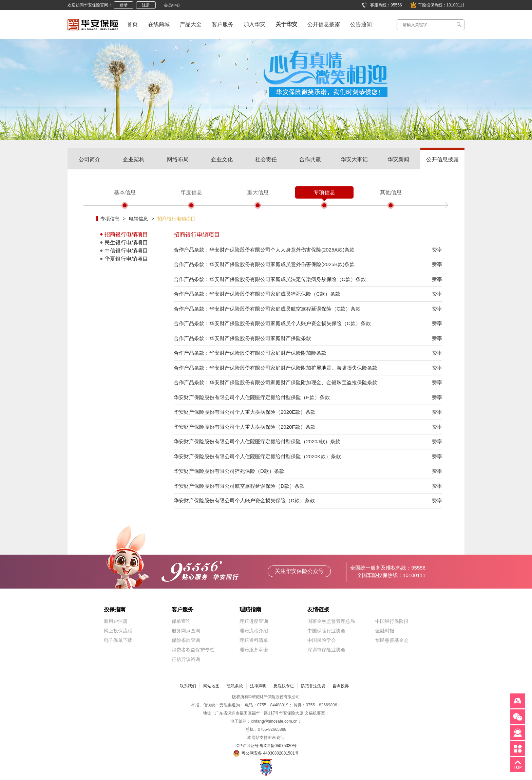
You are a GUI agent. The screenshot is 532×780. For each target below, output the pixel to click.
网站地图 (211, 686)
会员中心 (172, 5)
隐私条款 (235, 686)
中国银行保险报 (392, 621)
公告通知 (361, 24)
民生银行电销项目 (126, 243)
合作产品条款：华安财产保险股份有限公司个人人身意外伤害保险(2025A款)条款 (264, 250)
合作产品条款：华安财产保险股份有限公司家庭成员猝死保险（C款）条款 (257, 294)
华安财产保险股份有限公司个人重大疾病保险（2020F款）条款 (245, 427)
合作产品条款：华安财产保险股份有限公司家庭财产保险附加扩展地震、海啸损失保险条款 (275, 368)
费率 (437, 250)
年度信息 (191, 192)
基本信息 (125, 192)
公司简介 (90, 159)
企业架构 (134, 159)
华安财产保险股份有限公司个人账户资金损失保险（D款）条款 (244, 500)
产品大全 (191, 24)
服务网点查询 (186, 631)
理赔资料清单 (254, 640)
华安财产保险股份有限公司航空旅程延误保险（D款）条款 (239, 486)
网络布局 (178, 159)
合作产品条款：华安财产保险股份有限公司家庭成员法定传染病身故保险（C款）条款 (270, 279)
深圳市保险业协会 (326, 650)
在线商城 (159, 24)
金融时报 (385, 631)
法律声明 (258, 686)
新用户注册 (116, 621)
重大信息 (258, 192)
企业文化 (222, 159)
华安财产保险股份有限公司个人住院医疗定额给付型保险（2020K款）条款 (257, 456)
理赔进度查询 (254, 621)
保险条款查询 (186, 640)
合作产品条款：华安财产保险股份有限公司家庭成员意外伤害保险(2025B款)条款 (264, 264)
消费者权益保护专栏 (193, 650)
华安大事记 (354, 159)
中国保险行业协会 (326, 631)
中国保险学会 (322, 640)
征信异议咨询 (186, 659)
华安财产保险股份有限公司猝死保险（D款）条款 (229, 471)
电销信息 (138, 219)
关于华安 (286, 24)
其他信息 (391, 192)
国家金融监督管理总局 (331, 621)
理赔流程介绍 (254, 631)
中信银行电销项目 (126, 251)
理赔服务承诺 (254, 650)
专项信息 (324, 192)
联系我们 (188, 686)
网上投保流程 (118, 631)
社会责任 (266, 159)
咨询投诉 (341, 686)
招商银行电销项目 (176, 219)
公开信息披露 (324, 24)
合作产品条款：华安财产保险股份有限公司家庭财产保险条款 (242, 338)
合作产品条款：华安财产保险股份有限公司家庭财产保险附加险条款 (250, 353)
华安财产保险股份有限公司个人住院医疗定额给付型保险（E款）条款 (252, 397)
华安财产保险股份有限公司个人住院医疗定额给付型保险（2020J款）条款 (257, 441)
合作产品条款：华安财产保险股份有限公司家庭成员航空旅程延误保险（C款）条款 (267, 309)
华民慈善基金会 (392, 640)
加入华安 (254, 24)
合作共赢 (310, 159)
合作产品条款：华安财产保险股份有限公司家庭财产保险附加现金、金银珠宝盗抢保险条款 (275, 382)
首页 (132, 24)
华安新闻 (398, 159)
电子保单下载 (118, 640)
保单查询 (181, 621)
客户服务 (223, 24)
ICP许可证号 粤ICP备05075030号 (266, 746)
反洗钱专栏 (284, 686)
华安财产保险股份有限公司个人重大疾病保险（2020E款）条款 (245, 412)
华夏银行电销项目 (126, 259)
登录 (123, 5)
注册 (146, 5)
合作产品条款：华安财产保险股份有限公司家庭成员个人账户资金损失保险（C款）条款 (272, 323)
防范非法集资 (313, 686)
